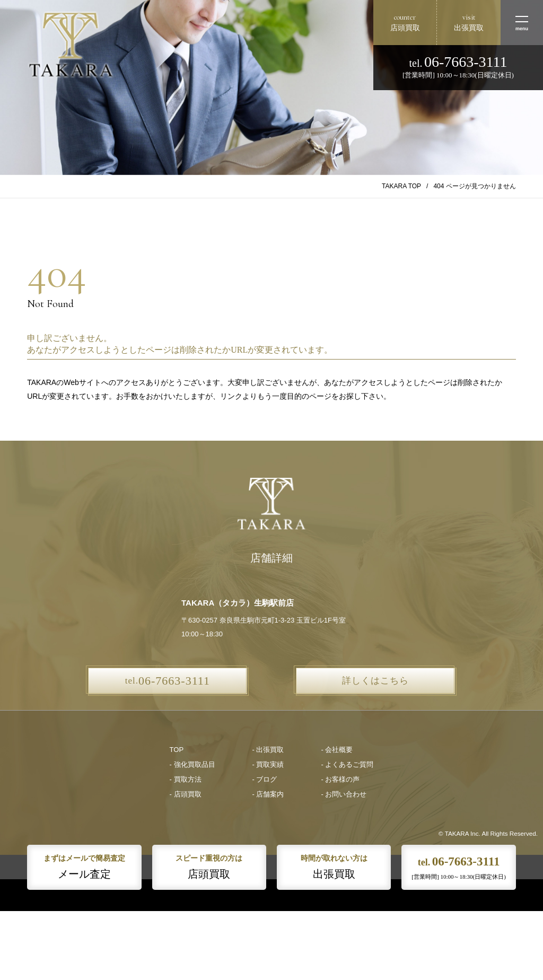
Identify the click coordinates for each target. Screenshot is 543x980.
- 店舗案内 (268, 794)
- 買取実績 (268, 764)
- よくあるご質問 (347, 764)
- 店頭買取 (186, 794)
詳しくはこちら (375, 681)
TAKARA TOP (401, 186)
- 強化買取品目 (192, 764)
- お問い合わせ (344, 794)
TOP (177, 750)
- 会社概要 (337, 750)
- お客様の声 (340, 779)
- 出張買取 (268, 750)
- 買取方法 (186, 779)
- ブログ (265, 779)
